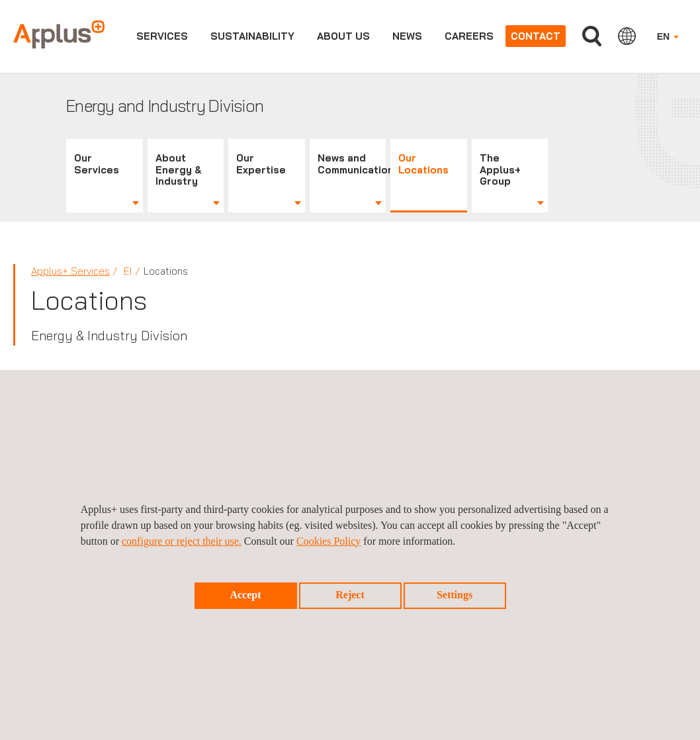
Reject (350, 595)
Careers (469, 36)
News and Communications (352, 164)
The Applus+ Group (500, 170)
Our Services (97, 164)
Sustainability (252, 36)
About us (343, 36)
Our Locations (423, 164)
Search (592, 36)
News (407, 36)
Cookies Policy (328, 541)
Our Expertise (261, 164)
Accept (245, 595)
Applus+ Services (70, 271)
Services (162, 36)
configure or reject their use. (182, 541)
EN (668, 36)
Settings (455, 595)
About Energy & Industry (179, 170)
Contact (536, 36)
